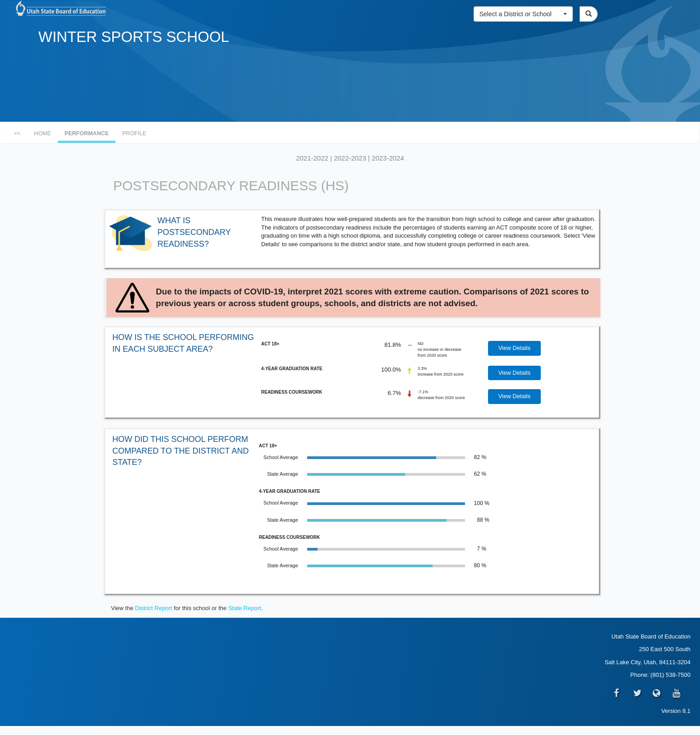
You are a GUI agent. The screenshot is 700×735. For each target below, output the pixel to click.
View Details (514, 348)
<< (17, 133)
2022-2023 (350, 158)
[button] (523, 14)
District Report (153, 608)
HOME (43, 133)
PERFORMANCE (87, 133)
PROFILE (134, 133)
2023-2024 (388, 158)
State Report (245, 608)
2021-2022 (312, 158)
